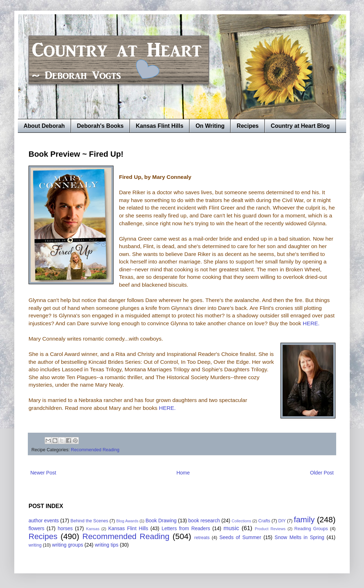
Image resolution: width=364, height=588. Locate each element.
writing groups (68, 545)
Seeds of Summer (240, 537)
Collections (241, 521)
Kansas (93, 529)
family (304, 520)
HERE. (310, 323)
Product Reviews (270, 529)
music (231, 528)
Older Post (322, 473)
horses (65, 528)
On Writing (210, 126)
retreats (202, 538)
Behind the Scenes (90, 521)
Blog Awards (127, 521)
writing (35, 545)
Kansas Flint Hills (160, 126)
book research (204, 521)
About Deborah (44, 126)
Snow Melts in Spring (300, 537)
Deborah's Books (100, 126)
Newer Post (43, 473)
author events (44, 521)
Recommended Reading (95, 450)
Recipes (247, 126)
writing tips (107, 545)
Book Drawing (161, 521)
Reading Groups (311, 529)
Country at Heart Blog (300, 126)
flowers (36, 528)
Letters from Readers (186, 528)
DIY (282, 521)
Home (183, 473)
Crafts (264, 521)
